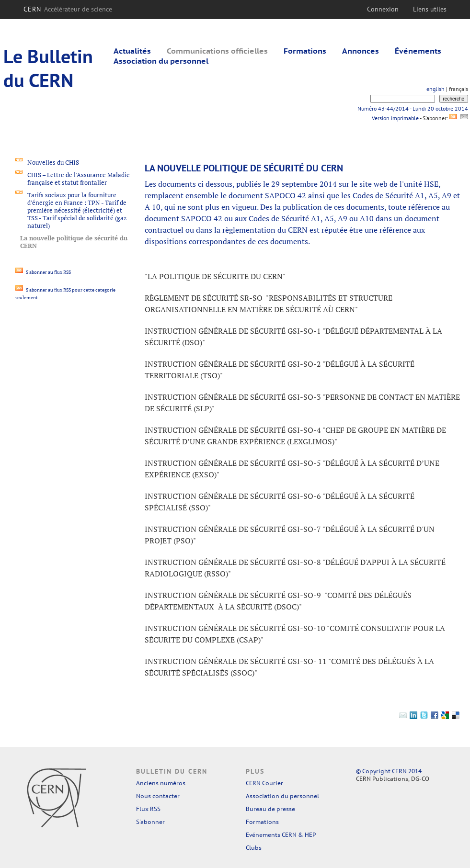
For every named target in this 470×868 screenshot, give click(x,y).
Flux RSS (148, 809)
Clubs (254, 848)
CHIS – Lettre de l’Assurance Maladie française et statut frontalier (79, 179)
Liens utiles (430, 9)
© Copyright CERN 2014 (389, 771)
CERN (68, 9)
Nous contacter (158, 796)
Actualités (132, 51)
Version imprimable (395, 118)
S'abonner (150, 822)
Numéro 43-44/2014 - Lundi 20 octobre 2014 (413, 108)
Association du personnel (161, 61)
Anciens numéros (161, 783)
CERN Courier (264, 783)
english (436, 89)
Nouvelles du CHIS (53, 162)
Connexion (383, 9)
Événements (418, 51)
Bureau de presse (270, 809)
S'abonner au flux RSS (43, 272)
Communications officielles (217, 51)
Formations (305, 51)
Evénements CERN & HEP (281, 835)
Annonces (361, 51)
